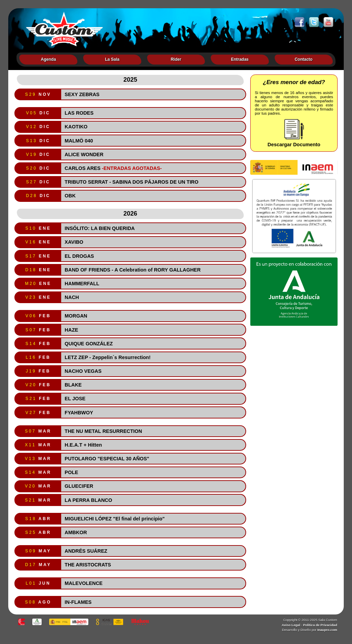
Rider (176, 59)
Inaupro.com (327, 630)
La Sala (112, 59)
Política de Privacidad (320, 625)
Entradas (240, 59)
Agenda (48, 59)
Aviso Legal (291, 625)
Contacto (304, 59)
